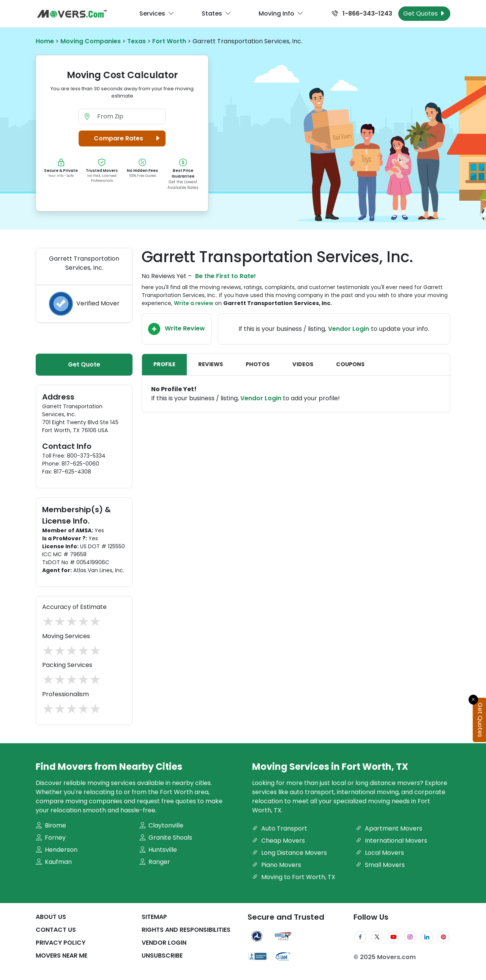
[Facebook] (360, 937)
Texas (136, 41)
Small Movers (380, 865)
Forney (51, 838)
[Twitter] (377, 937)
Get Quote (84, 364)
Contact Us (56, 930)
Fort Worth (169, 41)
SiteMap (154, 917)
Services (157, 14)
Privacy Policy (61, 943)
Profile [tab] (164, 364)
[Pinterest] (443, 937)
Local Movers (380, 853)
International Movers (391, 841)
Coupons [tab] (350, 364)
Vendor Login (349, 329)
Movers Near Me (62, 956)
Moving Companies (91, 41)
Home (45, 41)
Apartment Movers (389, 828)
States (216, 14)
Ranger (155, 862)
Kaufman (54, 862)
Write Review (177, 329)
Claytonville (161, 825)
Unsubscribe (162, 956)
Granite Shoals (166, 838)
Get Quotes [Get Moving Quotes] (424, 13)
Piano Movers (277, 865)
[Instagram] (410, 937)
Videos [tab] (303, 364)
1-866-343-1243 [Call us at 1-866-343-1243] (362, 13)
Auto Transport (280, 828)
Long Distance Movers (290, 853)
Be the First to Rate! (226, 276)
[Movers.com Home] (72, 14)
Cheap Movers (279, 841)
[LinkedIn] (427, 937)
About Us (51, 917)
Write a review (194, 303)
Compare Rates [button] (128, 138)
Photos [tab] (258, 364)
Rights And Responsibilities (186, 930)
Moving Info (281, 14)
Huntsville (158, 850)
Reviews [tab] (211, 364)
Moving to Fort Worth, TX (294, 877)
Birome (51, 825)
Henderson (57, 850)
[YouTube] (394, 937)
